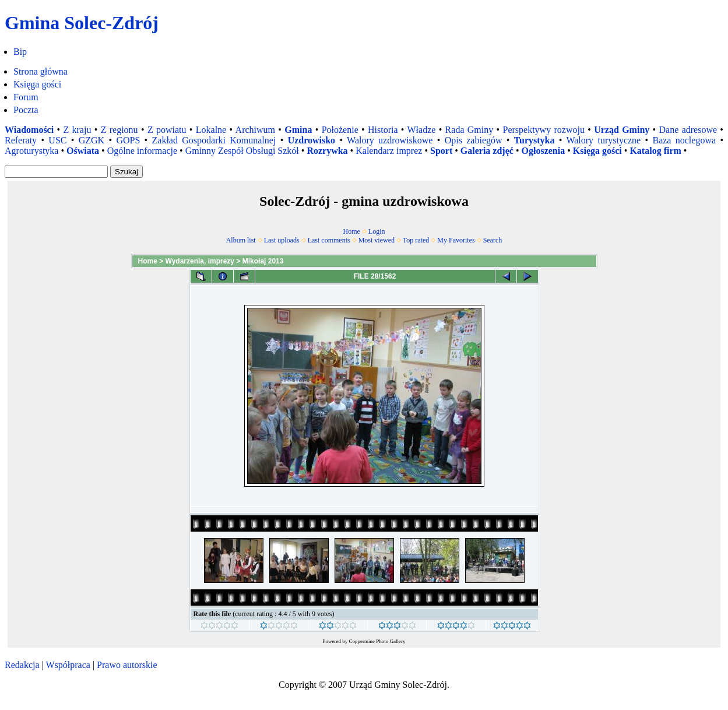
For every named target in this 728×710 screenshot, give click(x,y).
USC (57, 140)
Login (377, 231)
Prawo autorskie (127, 665)
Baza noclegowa (684, 140)
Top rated (416, 240)
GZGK (92, 140)
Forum (26, 97)
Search (493, 240)
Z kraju (77, 130)
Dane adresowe (688, 130)
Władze (422, 130)
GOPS (128, 140)
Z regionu (119, 130)
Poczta (26, 110)
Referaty (21, 140)
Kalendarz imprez (389, 151)
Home (352, 231)
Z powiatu (167, 130)
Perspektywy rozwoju (544, 130)
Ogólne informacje (142, 151)
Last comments (329, 240)
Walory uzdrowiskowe (390, 140)
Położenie (340, 130)
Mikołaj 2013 (263, 261)
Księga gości (37, 84)
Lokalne (211, 130)
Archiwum (255, 130)
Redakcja (22, 665)
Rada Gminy (469, 130)
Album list (241, 240)
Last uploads (282, 240)
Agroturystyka (31, 151)
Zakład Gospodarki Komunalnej (214, 140)
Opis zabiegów (474, 140)
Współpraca (68, 665)
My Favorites (456, 240)
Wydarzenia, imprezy (200, 261)
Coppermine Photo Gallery (377, 641)
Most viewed (377, 240)
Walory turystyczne (603, 140)
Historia (383, 130)
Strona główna (41, 71)
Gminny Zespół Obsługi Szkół (242, 151)
